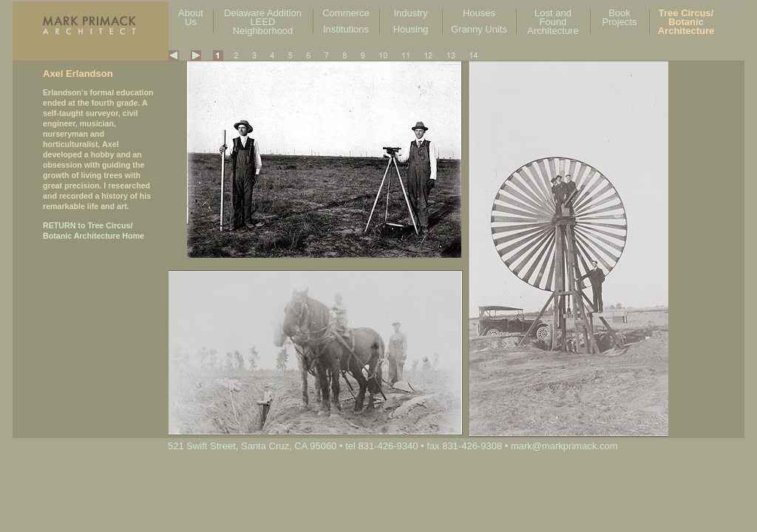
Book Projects (620, 17)
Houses (479, 13)
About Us (191, 17)
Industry (410, 13)
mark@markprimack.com (564, 446)
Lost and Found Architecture (553, 22)
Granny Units (479, 29)
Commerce (346, 13)
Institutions (346, 29)
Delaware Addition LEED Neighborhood (263, 22)
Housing (411, 29)
